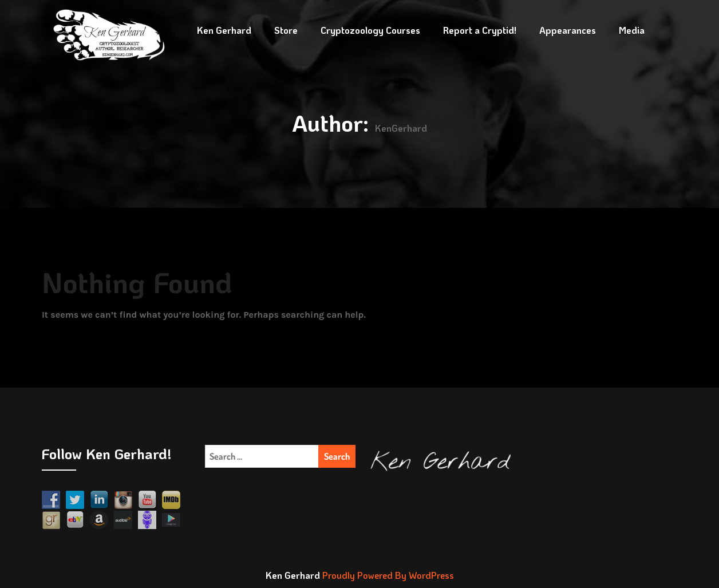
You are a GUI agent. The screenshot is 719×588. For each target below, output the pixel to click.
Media (632, 30)
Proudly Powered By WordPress (388, 575)
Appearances (568, 30)
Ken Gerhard (224, 30)
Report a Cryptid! (480, 30)
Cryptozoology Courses (370, 30)
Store (286, 30)
